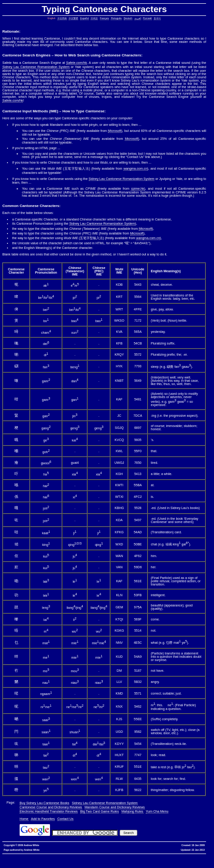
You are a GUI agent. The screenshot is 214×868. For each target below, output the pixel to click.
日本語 (94, 18)
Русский (147, 18)
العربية (138, 18)
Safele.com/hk (77, 63)
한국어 (157, 18)
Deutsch (128, 18)
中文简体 (62, 18)
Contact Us (66, 819)
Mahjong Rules (132, 811)
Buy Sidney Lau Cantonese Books (44, 803)
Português (116, 18)
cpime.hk (137, 189)
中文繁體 (73, 18)
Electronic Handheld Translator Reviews (49, 811)
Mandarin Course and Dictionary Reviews (115, 807)
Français (104, 18)
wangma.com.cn (135, 169)
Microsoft (114, 131)
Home (24, 819)
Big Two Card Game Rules (100, 811)
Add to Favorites (43, 819)
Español (85, 18)
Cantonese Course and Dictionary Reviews (51, 807)
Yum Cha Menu (157, 811)
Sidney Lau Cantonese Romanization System (36, 67)
